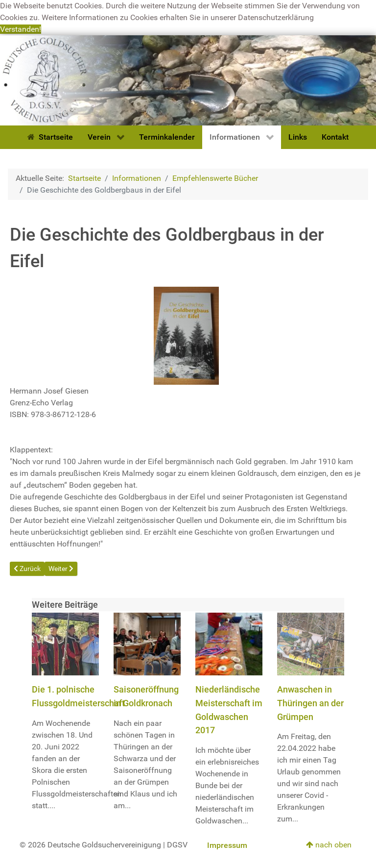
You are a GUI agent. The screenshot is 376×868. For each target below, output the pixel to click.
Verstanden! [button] (21, 29)
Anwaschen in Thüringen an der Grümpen (310, 703)
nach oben (329, 845)
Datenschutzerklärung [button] (276, 17)
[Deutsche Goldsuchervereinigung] (188, 80)
